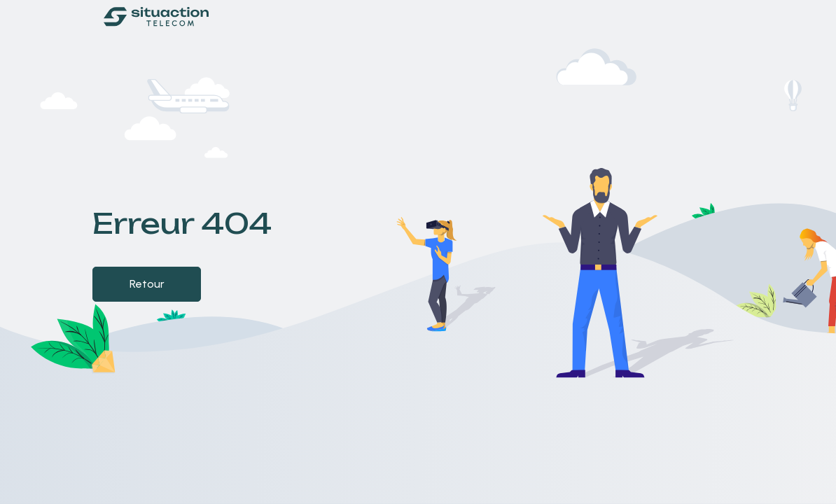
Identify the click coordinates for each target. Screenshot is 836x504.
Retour (147, 284)
